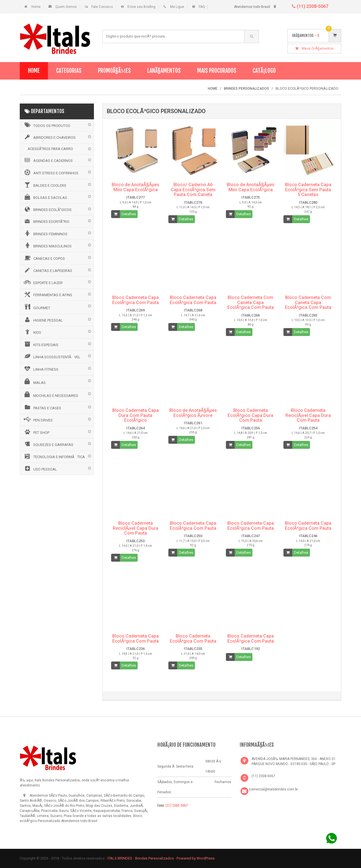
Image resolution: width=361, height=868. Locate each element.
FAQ (202, 7)
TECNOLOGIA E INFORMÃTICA (54, 456)
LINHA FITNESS (41, 369)
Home (36, 7)
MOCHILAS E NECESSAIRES (50, 395)
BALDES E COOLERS (45, 185)
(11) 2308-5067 (310, 6)
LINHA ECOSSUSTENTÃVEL (52, 356)
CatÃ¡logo (264, 71)
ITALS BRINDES (120, 858)
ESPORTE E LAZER (43, 282)
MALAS (34, 382)
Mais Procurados (217, 71)
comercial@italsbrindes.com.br (273, 789)
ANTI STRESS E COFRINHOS (51, 172)
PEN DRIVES (38, 419)
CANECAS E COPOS (44, 258)
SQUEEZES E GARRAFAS (48, 444)
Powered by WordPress (196, 858)
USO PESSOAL (40, 469)
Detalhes (129, 214)
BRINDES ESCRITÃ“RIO (46, 221)
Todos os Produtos (47, 125)
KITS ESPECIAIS (41, 344)
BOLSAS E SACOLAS (45, 197)
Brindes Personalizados (155, 858)
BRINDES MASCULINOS (47, 245)
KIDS (32, 332)
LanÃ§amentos (164, 71)
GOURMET (37, 307)
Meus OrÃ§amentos (314, 49)
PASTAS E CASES (42, 407)
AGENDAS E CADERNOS (48, 160)
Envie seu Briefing (141, 7)
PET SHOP (36, 432)
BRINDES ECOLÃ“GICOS (47, 209)
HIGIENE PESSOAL (43, 320)
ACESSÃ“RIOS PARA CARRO (50, 149)
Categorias (69, 71)
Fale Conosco (102, 7)
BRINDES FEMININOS (45, 233)
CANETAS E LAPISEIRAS (48, 270)
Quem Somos (66, 7)
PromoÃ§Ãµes (114, 71)
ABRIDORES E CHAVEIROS (49, 137)
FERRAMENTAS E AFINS (48, 295)
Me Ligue (177, 7)
